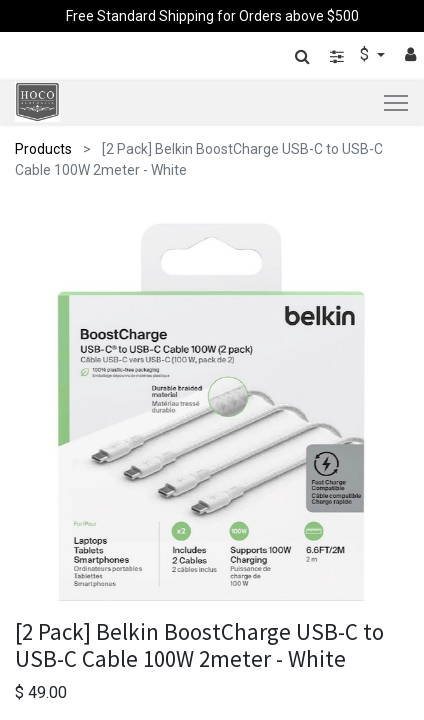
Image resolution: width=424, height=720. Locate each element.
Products (43, 149)
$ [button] (366, 54)
